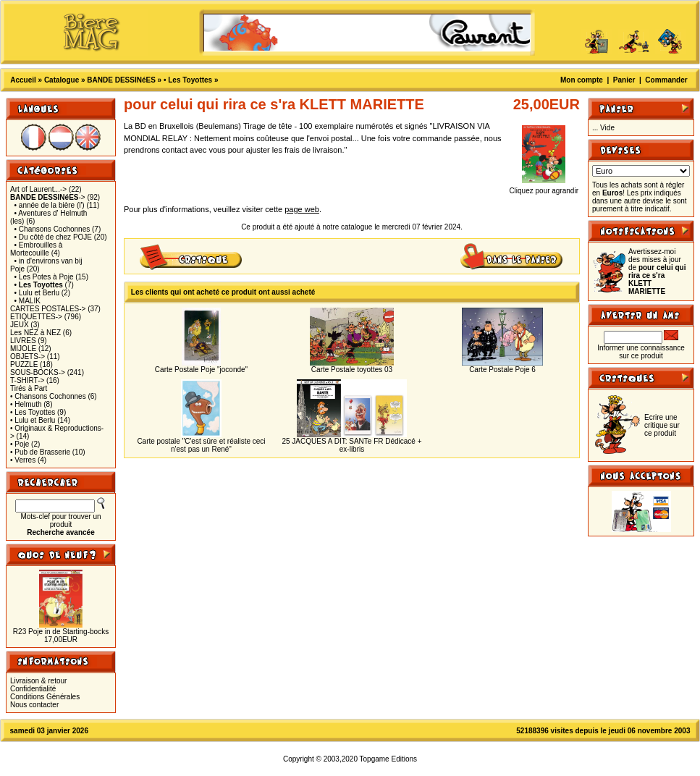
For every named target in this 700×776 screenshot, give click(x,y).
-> (48, 197)
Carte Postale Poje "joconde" (201, 370)
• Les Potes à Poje (44, 277)
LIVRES (23, 341)
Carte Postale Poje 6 (502, 370)
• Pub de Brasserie (40, 452)
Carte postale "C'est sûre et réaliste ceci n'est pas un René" (201, 445)
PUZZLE (24, 364)
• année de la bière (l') (50, 205)
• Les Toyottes (188, 80)
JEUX (20, 325)
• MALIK (28, 301)
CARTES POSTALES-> (48, 309)
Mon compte (582, 80)
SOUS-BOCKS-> (38, 372)
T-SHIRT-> (27, 380)
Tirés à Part (29, 388)
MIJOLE (23, 349)
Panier (624, 80)
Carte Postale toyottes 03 (352, 370)
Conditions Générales (45, 697)
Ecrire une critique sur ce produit (662, 425)
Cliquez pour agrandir (544, 187)
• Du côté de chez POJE (53, 237)
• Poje (20, 444)
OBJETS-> (28, 357)
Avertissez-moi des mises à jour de (657, 271)
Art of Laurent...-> (38, 189)
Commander (666, 80)
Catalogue (62, 80)
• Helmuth (26, 404)
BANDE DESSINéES (121, 80)
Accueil (23, 80)
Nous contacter (34, 705)
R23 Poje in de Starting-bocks (61, 632)
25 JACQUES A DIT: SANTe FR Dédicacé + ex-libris (351, 445)
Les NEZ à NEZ (35, 333)
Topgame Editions (389, 759)
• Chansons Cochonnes (52, 229)
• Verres (23, 460)
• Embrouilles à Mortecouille (36, 249)
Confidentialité (33, 689)
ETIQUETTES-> (36, 317)
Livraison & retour (38, 681)
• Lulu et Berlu (37, 293)
